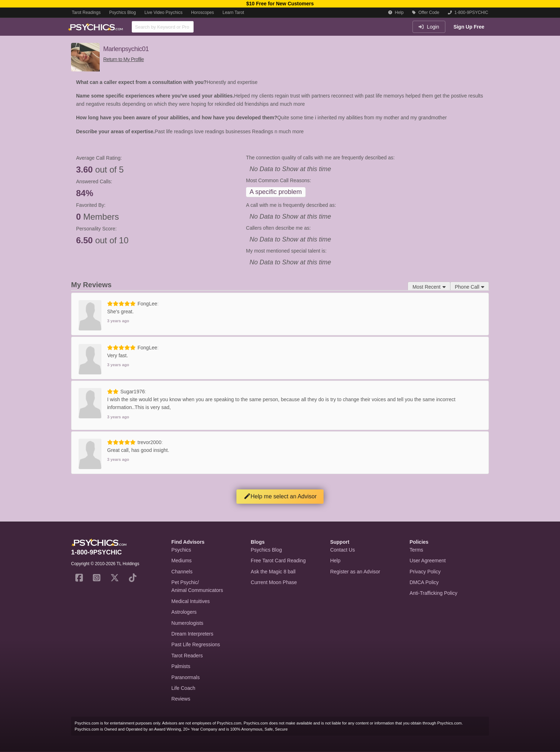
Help (396, 13)
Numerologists (187, 623)
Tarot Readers (187, 656)
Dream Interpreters (192, 634)
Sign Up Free (469, 27)
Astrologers (184, 612)
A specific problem (276, 192)
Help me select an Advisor (280, 496)
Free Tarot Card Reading (278, 561)
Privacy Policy (425, 572)
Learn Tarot (233, 13)
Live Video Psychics (163, 13)
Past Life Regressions (196, 644)
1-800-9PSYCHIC (468, 13)
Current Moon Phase (274, 582)
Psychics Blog (123, 13)
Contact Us (342, 550)
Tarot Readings (86, 13)
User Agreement (428, 561)
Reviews (181, 699)
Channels (182, 572)
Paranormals (186, 677)
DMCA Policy (424, 582)
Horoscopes (202, 13)
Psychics (181, 550)
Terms (416, 550)
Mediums (182, 561)
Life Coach (183, 688)
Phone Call (470, 287)
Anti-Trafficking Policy (434, 593)
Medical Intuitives (191, 601)
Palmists (181, 666)
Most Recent (429, 287)
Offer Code (426, 13)
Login (429, 27)
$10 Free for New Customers (280, 4)
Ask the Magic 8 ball (273, 572)
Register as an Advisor (355, 572)
